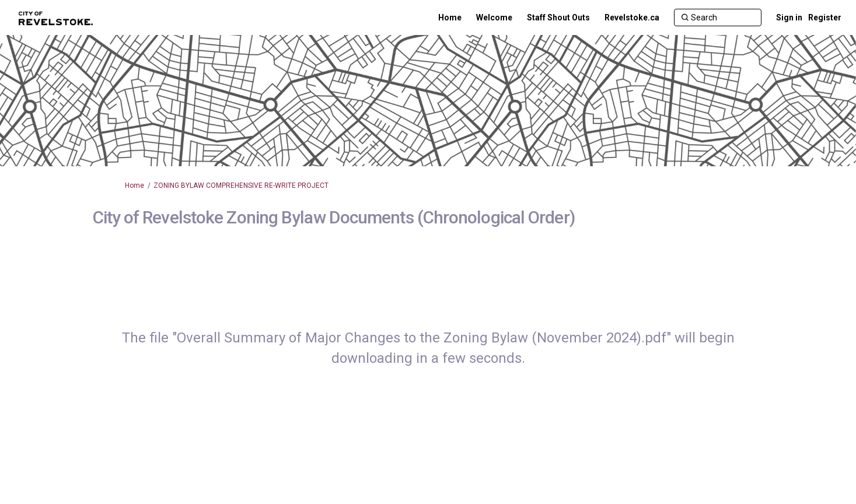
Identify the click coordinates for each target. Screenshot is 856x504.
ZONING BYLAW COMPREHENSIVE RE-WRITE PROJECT (241, 185)
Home (134, 185)
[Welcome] (494, 17)
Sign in (789, 17)
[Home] (450, 17)
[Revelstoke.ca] (632, 17)
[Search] (718, 17)
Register (825, 17)
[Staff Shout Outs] (558, 17)
